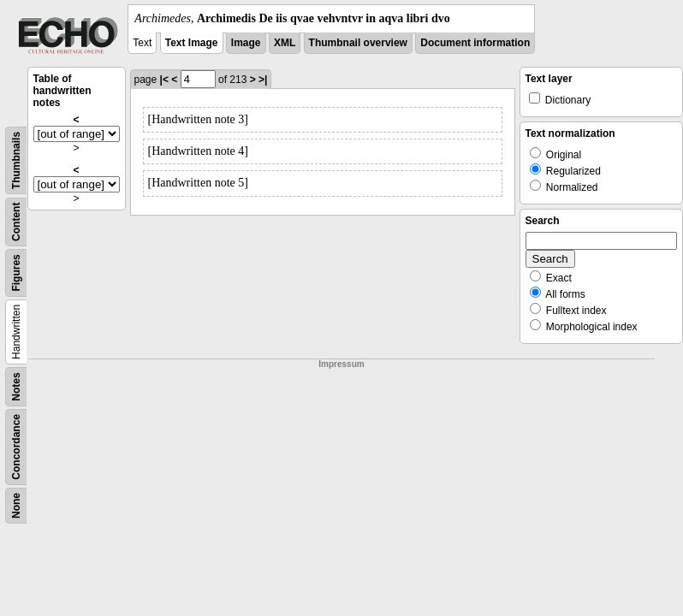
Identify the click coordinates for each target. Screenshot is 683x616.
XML (285, 43)
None (16, 506)
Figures (16, 272)
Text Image (192, 43)
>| (263, 80)
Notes (16, 386)
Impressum (341, 364)
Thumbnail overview (358, 43)
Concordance (16, 447)
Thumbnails (16, 160)
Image (246, 43)
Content (16, 222)
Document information (475, 43)
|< (164, 80)
